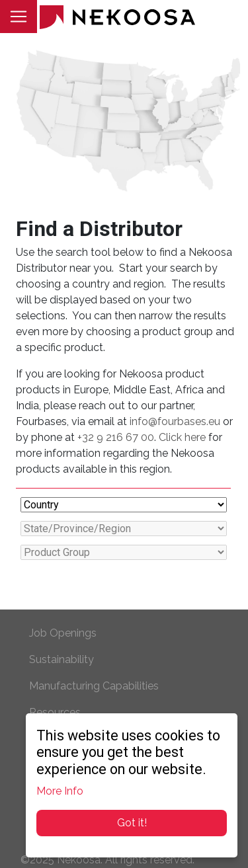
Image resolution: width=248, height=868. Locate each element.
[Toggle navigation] (19, 17)
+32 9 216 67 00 (116, 437)
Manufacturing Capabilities (94, 686)
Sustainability (62, 659)
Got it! (132, 823)
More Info (60, 791)
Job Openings (63, 633)
